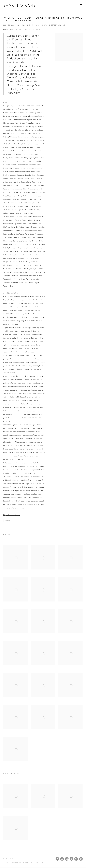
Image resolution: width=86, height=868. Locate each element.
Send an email (81, 859)
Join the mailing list (76, 859)
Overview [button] (8, 29)
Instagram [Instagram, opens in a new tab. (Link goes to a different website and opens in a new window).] (62, 859)
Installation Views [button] (35, 29)
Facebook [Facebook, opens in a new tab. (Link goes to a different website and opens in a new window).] (57, 859)
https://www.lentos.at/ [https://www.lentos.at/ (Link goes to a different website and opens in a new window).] (12, 515)
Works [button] (19, 29)
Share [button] (8, 520)
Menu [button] (81, 5)
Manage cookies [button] (10, 859)
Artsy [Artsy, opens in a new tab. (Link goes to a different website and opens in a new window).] (67, 859)
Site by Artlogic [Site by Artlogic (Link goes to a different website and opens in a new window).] (37, 862)
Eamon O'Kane (20, 6)
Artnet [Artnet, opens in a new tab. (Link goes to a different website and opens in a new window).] (71, 859)
